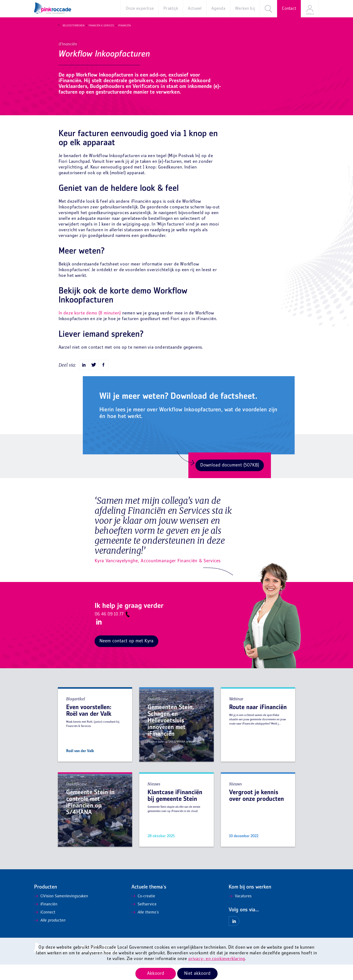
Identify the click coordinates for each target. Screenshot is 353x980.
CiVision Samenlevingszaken (61, 912)
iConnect (45, 928)
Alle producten (50, 936)
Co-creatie (143, 912)
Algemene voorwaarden (221, 966)
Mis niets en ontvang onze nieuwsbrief (294, 966)
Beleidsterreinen (71, 26)
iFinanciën (122, 26)
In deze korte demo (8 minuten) (90, 329)
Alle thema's (145, 928)
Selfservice (144, 920)
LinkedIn (98, 637)
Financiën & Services (99, 26)
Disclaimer (247, 966)
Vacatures (240, 912)
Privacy (262, 966)
